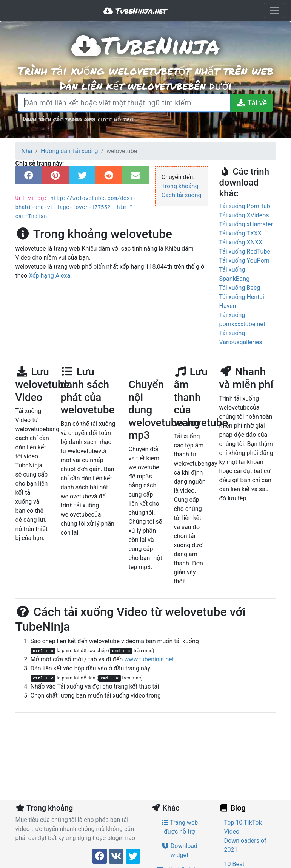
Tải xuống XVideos (244, 215)
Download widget (179, 850)
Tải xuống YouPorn (244, 261)
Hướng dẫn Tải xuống (69, 151)
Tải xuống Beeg (240, 288)
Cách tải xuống (182, 195)
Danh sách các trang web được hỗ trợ (78, 119)
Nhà (27, 151)
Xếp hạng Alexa (49, 267)
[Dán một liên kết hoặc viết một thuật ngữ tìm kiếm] (124, 103)
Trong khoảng (180, 186)
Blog (232, 808)
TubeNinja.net (135, 11)
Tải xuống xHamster (246, 224)
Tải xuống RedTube (245, 251)
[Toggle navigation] (274, 11)
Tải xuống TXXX (240, 233)
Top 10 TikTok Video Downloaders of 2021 (245, 836)
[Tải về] (252, 103)
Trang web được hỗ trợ (180, 827)
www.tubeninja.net (149, 659)
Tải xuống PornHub (245, 206)
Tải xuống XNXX (241, 242)
